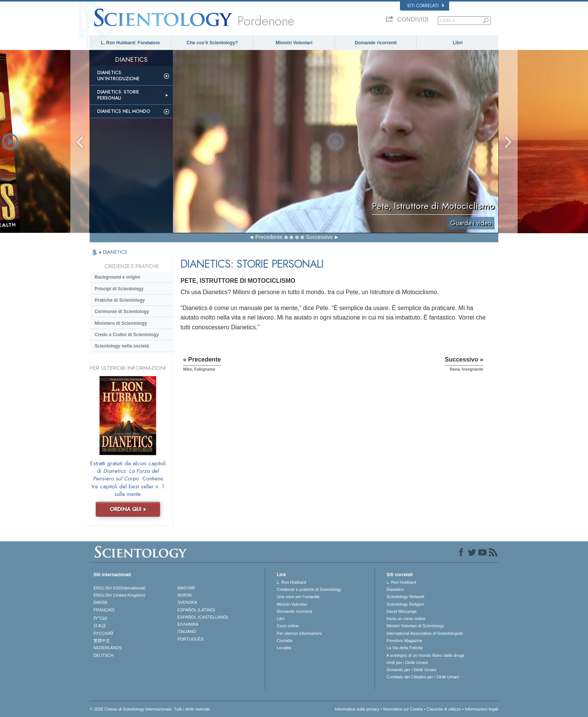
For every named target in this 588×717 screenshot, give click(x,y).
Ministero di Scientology (121, 323)
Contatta (285, 641)
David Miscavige (401, 611)
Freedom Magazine (404, 641)
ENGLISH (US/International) (120, 588)
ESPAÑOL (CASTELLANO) (203, 617)
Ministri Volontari (294, 43)
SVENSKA (187, 602)
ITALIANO (187, 631)
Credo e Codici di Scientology (127, 335)
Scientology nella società (122, 346)
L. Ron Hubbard (291, 582)
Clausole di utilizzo (444, 709)
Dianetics (395, 589)
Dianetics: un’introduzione (118, 76)
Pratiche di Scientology (120, 300)
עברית (100, 618)
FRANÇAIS (104, 610)
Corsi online (288, 626)
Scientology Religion (405, 604)
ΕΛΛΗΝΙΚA (188, 624)
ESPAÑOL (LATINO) (196, 610)
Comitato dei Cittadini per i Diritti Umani (423, 677)
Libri (458, 43)
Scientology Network (405, 597)
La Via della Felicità (404, 648)
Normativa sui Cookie (403, 709)
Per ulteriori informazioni (299, 633)
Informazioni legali (481, 709)
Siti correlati (426, 6)
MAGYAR (186, 588)
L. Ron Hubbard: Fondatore (131, 43)
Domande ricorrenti (376, 43)
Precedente (269, 237)
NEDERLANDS (108, 648)
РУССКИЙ (103, 633)
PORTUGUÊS (191, 639)
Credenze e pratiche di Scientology (309, 589)
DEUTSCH (103, 655)
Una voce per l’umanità (298, 597)
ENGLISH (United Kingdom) (119, 595)
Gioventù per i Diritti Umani (411, 670)
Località (284, 648)
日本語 (100, 626)
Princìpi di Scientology (119, 289)
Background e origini (117, 277)
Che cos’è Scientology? (212, 43)
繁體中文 (102, 641)
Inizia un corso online (406, 619)
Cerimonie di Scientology (122, 312)
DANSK (101, 602)
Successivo (320, 237)
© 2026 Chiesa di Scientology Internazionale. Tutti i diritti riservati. (150, 709)
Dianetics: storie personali (118, 95)
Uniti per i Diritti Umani (407, 662)
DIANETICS (115, 252)
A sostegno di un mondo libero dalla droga (425, 655)
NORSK (185, 595)
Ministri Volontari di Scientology (415, 626)
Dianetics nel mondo (124, 111)
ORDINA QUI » (128, 509)
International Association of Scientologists (425, 633)
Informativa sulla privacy (357, 709)
